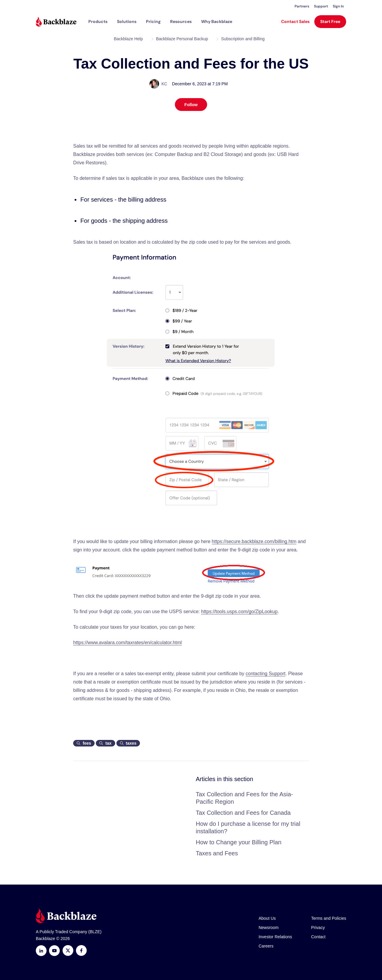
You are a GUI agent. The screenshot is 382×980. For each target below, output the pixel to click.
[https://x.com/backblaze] (68, 951)
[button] (98, 21)
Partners (302, 6)
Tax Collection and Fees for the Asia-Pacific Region (244, 798)
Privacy (318, 928)
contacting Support (265, 674)
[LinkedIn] (41, 951)
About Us (267, 918)
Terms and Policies (329, 918)
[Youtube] (54, 951)
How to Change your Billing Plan (239, 842)
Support (321, 6)
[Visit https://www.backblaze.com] (56, 22)
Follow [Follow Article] (191, 105)
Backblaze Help (128, 39)
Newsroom (268, 928)
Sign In (338, 6)
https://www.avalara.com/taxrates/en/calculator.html (127, 643)
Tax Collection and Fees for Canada (243, 813)
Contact (318, 937)
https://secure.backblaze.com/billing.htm (254, 541)
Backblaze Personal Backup (182, 39)
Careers (266, 946)
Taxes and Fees (217, 853)
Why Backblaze (217, 21)
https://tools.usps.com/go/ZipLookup (239, 612)
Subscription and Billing (243, 39)
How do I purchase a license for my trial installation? (248, 827)
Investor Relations (275, 937)
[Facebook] (81, 951)
